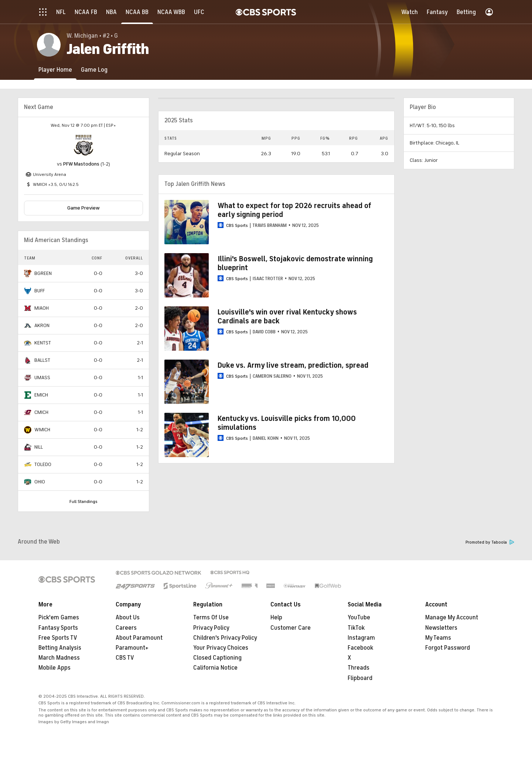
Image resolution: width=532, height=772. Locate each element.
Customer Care (291, 628)
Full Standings (83, 501)
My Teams (438, 638)
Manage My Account (452, 618)
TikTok (356, 628)
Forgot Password (448, 648)
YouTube (359, 618)
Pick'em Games (59, 618)
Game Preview (83, 208)
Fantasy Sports (58, 628)
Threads (359, 668)
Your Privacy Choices (221, 648)
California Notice (215, 668)
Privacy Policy (211, 628)
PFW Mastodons (81, 164)
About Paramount (139, 638)
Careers (126, 628)
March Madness (59, 658)
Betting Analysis (60, 648)
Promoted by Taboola (490, 542)
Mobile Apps (54, 668)
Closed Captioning (217, 658)
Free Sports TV (58, 638)
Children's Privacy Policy (225, 638)
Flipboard (360, 678)
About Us (128, 618)
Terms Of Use (211, 618)
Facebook (360, 648)
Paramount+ (132, 648)
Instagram (361, 638)
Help (276, 618)
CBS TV (125, 658)
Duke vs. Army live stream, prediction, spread (293, 365)
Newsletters (441, 628)
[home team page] (83, 145)
